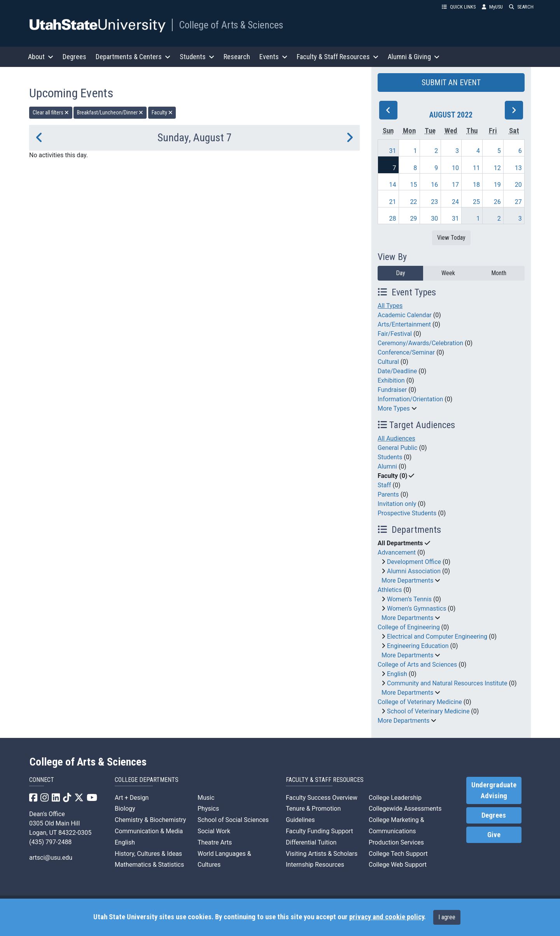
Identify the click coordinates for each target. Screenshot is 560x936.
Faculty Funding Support (319, 831)
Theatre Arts (215, 842)
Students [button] (197, 57)
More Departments (407, 580)
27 (518, 202)
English (397, 674)
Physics (208, 809)
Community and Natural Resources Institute (447, 683)
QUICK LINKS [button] (459, 7)
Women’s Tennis (409, 599)
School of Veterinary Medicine (428, 711)
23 (434, 202)
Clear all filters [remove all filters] (51, 112)
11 (476, 168)
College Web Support (398, 865)
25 (476, 202)
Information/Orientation (410, 399)
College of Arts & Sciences (231, 25)
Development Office (414, 562)
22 (413, 202)
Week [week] (448, 273)
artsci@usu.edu (51, 858)
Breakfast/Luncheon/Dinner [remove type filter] (110, 112)
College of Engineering (409, 627)
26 (497, 202)
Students (390, 457)
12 (497, 168)
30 (434, 219)
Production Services (396, 842)
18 (476, 185)
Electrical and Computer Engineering (437, 637)
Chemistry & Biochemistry (150, 820)
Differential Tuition (311, 842)
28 (393, 219)
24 (455, 202)
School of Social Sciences (233, 820)
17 (455, 185)
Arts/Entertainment (404, 324)
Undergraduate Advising (494, 790)
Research (237, 57)
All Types (390, 306)
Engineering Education (418, 646)
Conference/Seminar (406, 352)
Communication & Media (149, 831)
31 (393, 151)
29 (413, 219)
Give (494, 835)
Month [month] (499, 273)
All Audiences (396, 438)
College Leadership (395, 798)
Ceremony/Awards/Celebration (420, 343)
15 (413, 185)
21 (393, 202)
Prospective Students (407, 513)
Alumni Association (414, 571)
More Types (394, 408)
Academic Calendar (405, 315)
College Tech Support (398, 854)
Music (206, 798)
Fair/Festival (395, 334)
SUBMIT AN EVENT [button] (451, 83)
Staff (384, 485)
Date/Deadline (397, 371)
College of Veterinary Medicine (420, 702)
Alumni (387, 466)
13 (518, 168)
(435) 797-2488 (50, 842)
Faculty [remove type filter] (162, 112)
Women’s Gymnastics (416, 608)
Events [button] (273, 57)
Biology (125, 809)
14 (393, 185)
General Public (397, 448)
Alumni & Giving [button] (414, 57)
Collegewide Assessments (405, 809)
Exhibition (391, 380)
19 (497, 185)
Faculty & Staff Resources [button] (338, 57)
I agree (447, 917)
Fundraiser (392, 390)
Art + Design (132, 798)
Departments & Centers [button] (133, 57)
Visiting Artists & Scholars (322, 854)
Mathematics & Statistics (149, 865)
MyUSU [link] (492, 7)
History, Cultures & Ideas (148, 854)
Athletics (390, 590)
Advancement (397, 552)
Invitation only (397, 504)
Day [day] (401, 273)
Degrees (74, 57)
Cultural (388, 362)
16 (434, 185)
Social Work (214, 831)
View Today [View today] (451, 238)
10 (455, 168)
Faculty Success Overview (322, 798)
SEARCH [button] (521, 7)
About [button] (41, 57)
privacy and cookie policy (387, 917)
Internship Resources (315, 865)
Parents (388, 494)
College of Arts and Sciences (417, 665)
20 (518, 185)
